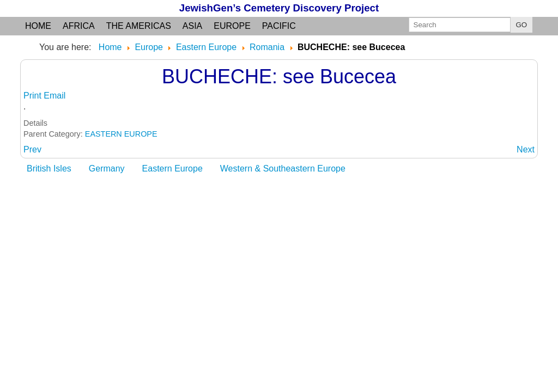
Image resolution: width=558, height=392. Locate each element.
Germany (107, 169)
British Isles (49, 169)
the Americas (139, 26)
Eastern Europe (172, 169)
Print (34, 96)
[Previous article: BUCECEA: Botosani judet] (32, 149)
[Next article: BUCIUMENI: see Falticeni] (526, 149)
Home (38, 26)
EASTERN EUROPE (121, 134)
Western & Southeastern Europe (283, 169)
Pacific (279, 26)
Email (54, 96)
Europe (232, 26)
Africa (79, 26)
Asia (192, 26)
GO (522, 25)
